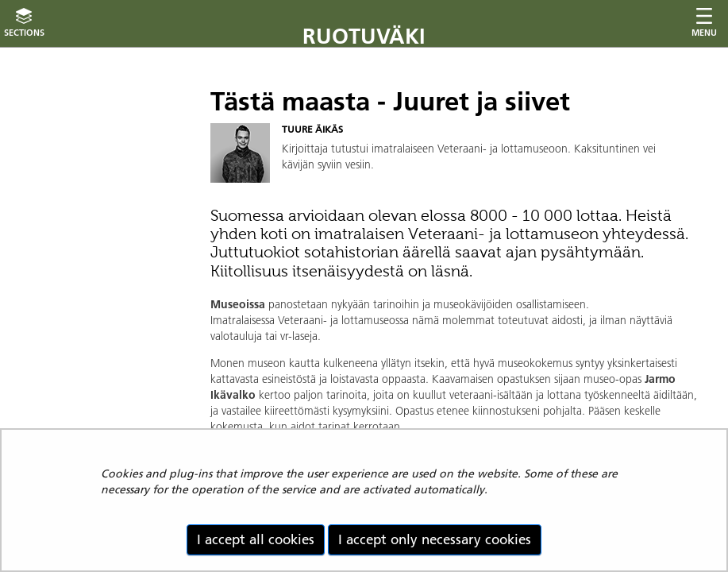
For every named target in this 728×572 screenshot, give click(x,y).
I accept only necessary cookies (435, 539)
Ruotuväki (364, 36)
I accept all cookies (256, 539)
